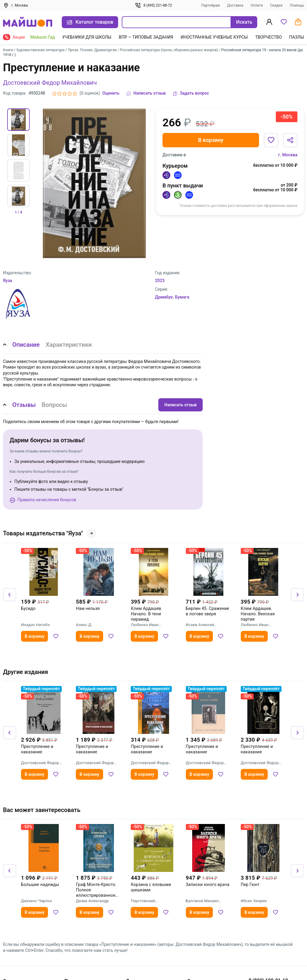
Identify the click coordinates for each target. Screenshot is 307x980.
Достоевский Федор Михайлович (50, 83)
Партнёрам (211, 5)
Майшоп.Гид (43, 37)
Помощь (297, 5)
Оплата (257, 5)
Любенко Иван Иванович (145, 625)
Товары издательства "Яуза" (50, 533)
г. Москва (288, 155)
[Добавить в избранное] (271, 140)
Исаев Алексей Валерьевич (200, 625)
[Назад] (10, 595)
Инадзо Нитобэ (35, 625)
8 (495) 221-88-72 (153, 5)
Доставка (235, 5)
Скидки (276, 5)
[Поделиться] (290, 140)
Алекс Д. (84, 625)
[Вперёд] (297, 595)
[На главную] (28, 22)
